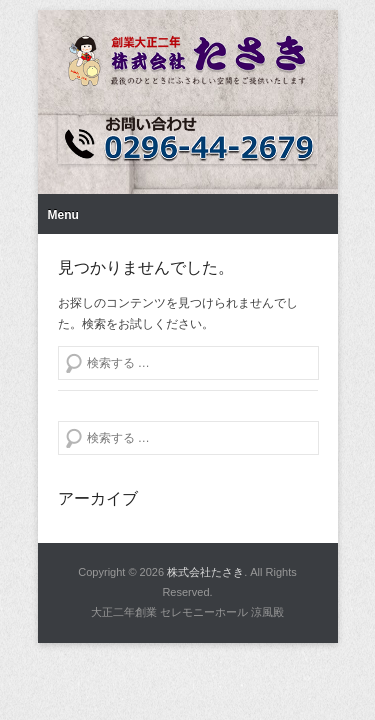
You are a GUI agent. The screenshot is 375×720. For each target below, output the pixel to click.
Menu (63, 215)
